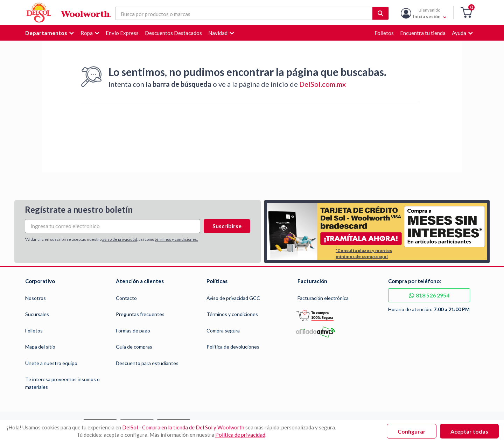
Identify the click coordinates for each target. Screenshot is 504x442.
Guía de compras (134, 347)
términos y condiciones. (176, 239)
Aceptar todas (469, 431)
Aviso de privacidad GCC (233, 298)
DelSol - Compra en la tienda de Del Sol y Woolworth (183, 427)
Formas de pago (133, 331)
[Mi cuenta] (430, 13)
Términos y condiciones (232, 314)
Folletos (34, 331)
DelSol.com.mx (323, 84)
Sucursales (37, 314)
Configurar (412, 431)
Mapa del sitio (40, 347)
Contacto (126, 298)
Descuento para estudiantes (147, 363)
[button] (466, 13)
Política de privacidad (240, 435)
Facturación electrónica (323, 298)
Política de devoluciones (233, 347)
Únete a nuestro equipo (51, 363)
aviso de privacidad (120, 239)
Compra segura (223, 331)
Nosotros (36, 298)
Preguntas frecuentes (140, 314)
